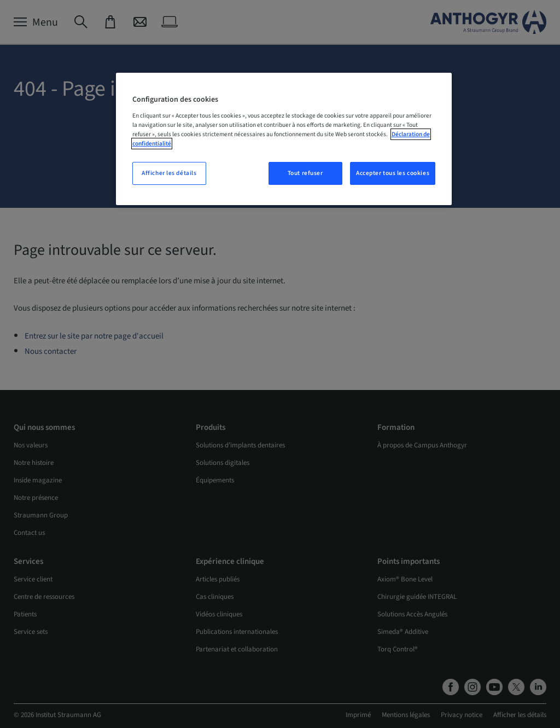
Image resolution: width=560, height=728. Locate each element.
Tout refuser (305, 173)
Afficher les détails (169, 173)
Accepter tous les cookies (393, 173)
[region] (284, 139)
